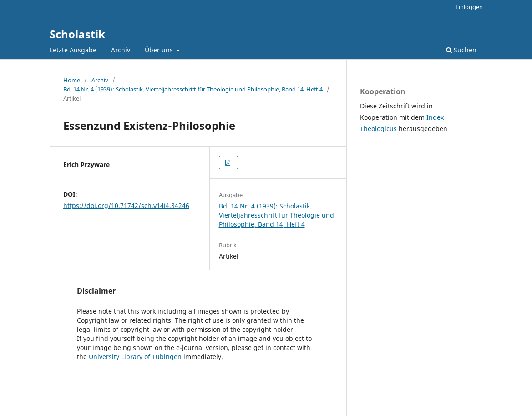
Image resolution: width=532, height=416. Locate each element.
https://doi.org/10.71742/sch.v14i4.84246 (126, 205)
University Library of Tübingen (135, 357)
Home (72, 80)
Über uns (160, 50)
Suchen (461, 50)
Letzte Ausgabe (73, 50)
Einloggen (469, 7)
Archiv (121, 50)
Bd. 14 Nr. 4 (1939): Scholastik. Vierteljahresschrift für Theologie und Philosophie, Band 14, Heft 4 (193, 89)
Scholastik (77, 34)
